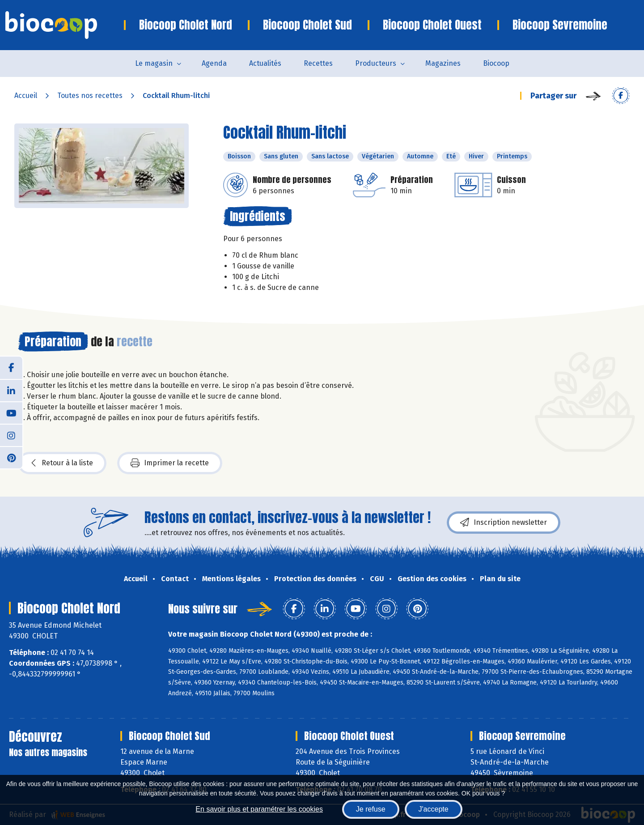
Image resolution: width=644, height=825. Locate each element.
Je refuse (371, 809)
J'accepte (434, 809)
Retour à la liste (62, 463)
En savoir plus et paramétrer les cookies (259, 809)
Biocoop (496, 63)
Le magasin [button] (154, 63)
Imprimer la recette (170, 463)
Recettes (318, 63)
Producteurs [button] (376, 63)
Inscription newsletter (504, 523)
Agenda (214, 63)
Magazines (443, 63)
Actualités (265, 63)
